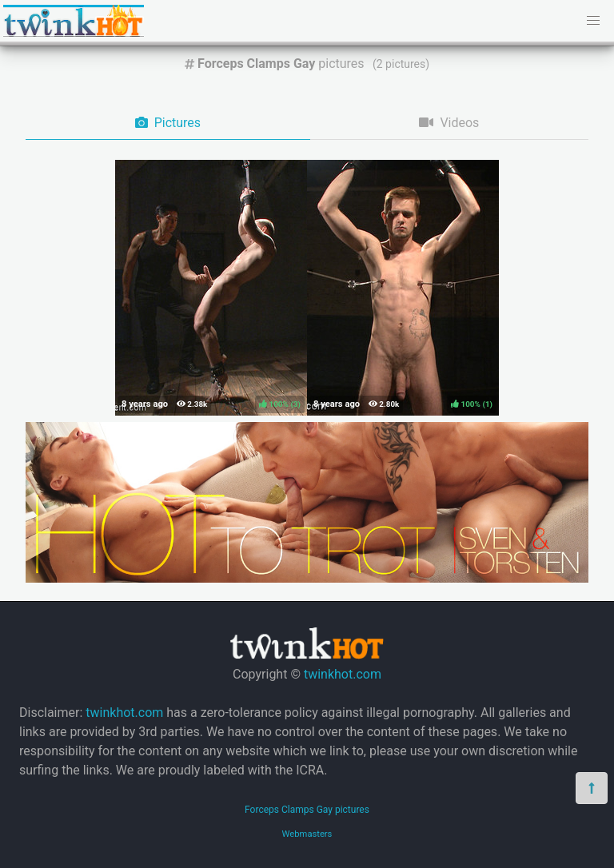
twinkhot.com (343, 674)
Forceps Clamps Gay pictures (307, 810)
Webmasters (307, 834)
